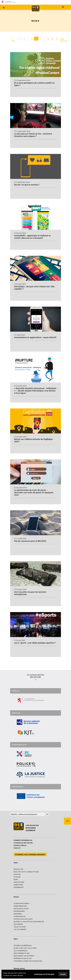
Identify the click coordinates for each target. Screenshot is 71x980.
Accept (63, 974)
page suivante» (64, 40)
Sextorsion (18, 924)
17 (40, 39)
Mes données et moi (22, 953)
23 (57, 39)
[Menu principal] (63, 7)
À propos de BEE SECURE (23, 843)
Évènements (19, 887)
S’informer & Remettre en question (28, 961)
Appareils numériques (23, 945)
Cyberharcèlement (22, 903)
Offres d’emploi (20, 845)
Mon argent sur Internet (24, 956)
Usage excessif (20, 927)
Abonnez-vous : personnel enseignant (30, 854)
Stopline (17, 877)
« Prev (13, 40)
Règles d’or (18, 869)
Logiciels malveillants (23, 919)
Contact (17, 848)
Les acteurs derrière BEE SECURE (35, 676)
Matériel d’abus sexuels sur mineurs (29, 921)
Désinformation (20, 906)
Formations (18, 885)
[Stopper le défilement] (47, 814)
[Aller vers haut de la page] (68, 821)
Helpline (17, 874)
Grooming (18, 914)
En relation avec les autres (25, 948)
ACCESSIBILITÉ (30, 830)
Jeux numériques (20, 951)
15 (32, 39)
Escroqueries (19, 911)
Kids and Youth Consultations (26, 872)
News (16, 879)
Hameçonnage (20, 916)
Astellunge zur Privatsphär (44, 974)
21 (48, 39)
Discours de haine (21, 908)
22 (52, 39)
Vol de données (20, 929)
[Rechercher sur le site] (4, 8)
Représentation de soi (23, 958)
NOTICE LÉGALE (31, 828)
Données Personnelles (23, 840)
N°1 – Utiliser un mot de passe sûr (24, 814)
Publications (19, 882)
